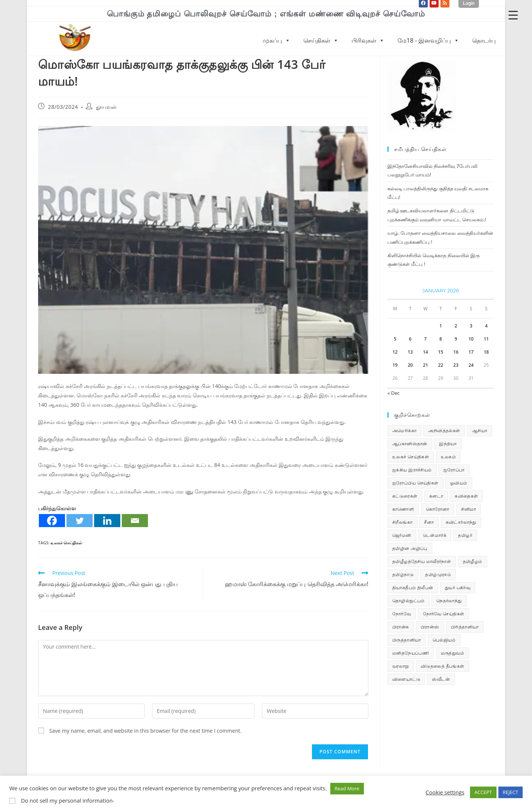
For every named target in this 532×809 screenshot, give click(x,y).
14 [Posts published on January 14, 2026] (426, 352)
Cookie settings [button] (445, 792)
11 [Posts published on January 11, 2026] (486, 339)
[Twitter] (80, 521)
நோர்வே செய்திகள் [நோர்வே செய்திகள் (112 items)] (444, 614)
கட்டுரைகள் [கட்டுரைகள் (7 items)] (405, 496)
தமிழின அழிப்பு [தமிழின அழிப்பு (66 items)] (410, 548)
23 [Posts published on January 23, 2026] (456, 365)
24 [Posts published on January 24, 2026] (471, 365)
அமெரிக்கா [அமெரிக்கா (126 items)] (404, 430)
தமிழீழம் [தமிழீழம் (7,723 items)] (473, 561)
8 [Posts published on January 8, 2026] (441, 339)
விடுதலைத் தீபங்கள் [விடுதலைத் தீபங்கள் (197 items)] (443, 666)
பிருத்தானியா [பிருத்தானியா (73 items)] (406, 640)
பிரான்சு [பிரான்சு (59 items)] (401, 627)
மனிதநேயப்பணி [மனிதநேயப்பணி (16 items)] (411, 653)
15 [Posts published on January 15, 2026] (441, 352)
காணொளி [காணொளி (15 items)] (403, 509)
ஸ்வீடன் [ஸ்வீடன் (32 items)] (441, 679)
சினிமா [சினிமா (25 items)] (468, 509)
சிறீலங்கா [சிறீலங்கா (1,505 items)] (402, 522)
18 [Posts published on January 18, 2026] (486, 352)
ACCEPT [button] (483, 792)
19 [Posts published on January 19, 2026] (395, 365)
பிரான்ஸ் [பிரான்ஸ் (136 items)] (430, 627)
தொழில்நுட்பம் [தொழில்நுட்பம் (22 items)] (409, 601)
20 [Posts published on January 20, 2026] (410, 365)
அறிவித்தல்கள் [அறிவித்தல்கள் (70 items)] (444, 430)
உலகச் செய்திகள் (66, 543)
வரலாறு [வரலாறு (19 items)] (401, 666)
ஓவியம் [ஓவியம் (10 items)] (459, 483)
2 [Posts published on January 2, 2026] (456, 326)
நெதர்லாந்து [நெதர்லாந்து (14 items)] (449, 601)
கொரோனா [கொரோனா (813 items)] (438, 509)
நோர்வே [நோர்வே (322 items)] (402, 614)
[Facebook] (52, 521)
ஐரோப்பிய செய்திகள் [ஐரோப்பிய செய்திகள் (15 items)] (415, 483)
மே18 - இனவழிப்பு (428, 40)
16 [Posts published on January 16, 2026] (456, 352)
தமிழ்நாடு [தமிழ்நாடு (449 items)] (403, 574)
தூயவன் (106, 107)
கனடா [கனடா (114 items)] (436, 496)
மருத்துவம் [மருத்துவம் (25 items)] (452, 653)
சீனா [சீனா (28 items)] (429, 522)
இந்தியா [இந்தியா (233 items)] (448, 444)
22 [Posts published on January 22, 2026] (441, 365)
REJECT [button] (511, 792)
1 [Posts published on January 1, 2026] (441, 326)
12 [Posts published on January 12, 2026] (395, 352)
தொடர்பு (484, 40)
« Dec (394, 393)
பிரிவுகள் (368, 40)
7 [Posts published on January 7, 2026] (425, 339)
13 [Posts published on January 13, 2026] (410, 352)
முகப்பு (276, 40)
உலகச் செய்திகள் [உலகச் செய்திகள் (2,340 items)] (411, 457)
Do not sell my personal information (67, 800)
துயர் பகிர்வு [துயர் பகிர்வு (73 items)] (458, 587)
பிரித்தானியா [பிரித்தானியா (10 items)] (465, 627)
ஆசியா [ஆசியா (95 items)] (480, 430)
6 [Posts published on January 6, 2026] (410, 339)
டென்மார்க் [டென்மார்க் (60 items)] (435, 535)
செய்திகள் (321, 40)
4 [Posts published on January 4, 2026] (486, 326)
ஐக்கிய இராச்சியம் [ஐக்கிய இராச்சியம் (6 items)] (412, 470)
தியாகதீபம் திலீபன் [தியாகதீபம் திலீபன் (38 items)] (413, 587)
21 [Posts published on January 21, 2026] (426, 365)
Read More (347, 788)
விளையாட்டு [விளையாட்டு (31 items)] (406, 679)
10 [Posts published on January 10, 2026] (471, 339)
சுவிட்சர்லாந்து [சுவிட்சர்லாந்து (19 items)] (461, 522)
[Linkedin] (107, 521)
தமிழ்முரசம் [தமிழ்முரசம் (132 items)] (438, 574)
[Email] (135, 521)
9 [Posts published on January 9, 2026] (456, 339)
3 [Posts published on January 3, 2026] (471, 326)
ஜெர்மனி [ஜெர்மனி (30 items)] (402, 535)
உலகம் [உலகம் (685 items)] (449, 457)
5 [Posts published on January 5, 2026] (395, 339)
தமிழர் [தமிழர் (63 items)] (465, 535)
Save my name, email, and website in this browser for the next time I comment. (146, 731)
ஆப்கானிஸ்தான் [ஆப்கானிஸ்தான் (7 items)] (410, 444)
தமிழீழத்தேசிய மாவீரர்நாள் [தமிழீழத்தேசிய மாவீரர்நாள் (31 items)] (422, 561)
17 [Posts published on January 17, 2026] (471, 352)
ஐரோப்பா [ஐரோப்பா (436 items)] (454, 470)
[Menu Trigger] (513, 15)
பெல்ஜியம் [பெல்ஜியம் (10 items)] (444, 640)
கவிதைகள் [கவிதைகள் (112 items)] (466, 496)
